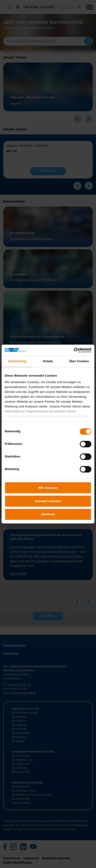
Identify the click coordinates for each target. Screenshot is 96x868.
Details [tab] (48, 361)
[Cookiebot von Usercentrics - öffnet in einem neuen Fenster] (74, 350)
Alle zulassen (48, 488)
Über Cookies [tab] (79, 361)
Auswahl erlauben (48, 501)
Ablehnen (48, 514)
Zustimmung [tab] (17, 361)
